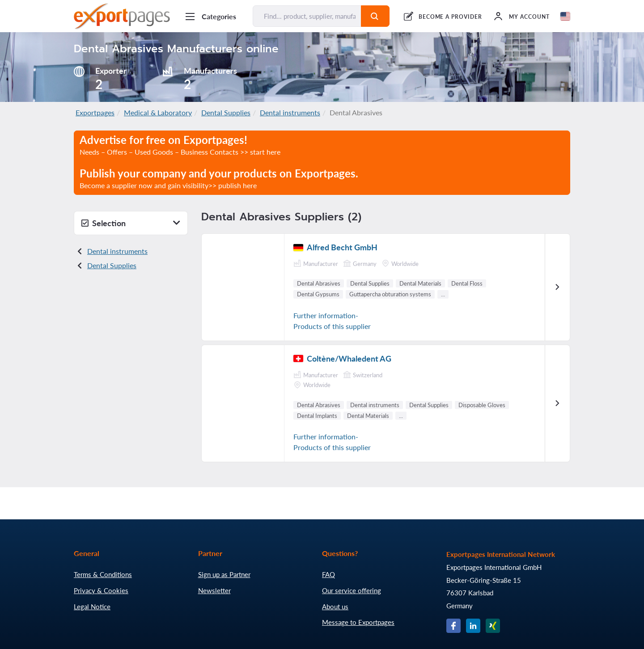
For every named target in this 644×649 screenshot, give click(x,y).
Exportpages (95, 112)
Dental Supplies (226, 112)
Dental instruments (290, 112)
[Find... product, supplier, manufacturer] (307, 16)
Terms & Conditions (103, 574)
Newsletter (214, 590)
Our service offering (352, 590)
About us (335, 607)
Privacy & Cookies (101, 590)
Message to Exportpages (358, 622)
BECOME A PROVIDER (450, 17)
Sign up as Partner (224, 574)
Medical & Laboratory (158, 112)
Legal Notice (92, 607)
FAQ (328, 574)
